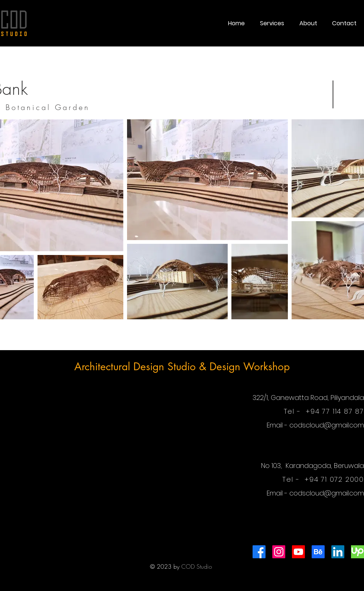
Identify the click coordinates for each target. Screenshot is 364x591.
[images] (357, 552)
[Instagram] (279, 552)
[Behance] (318, 552)
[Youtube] (298, 552)
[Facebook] (259, 552)
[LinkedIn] (338, 552)
